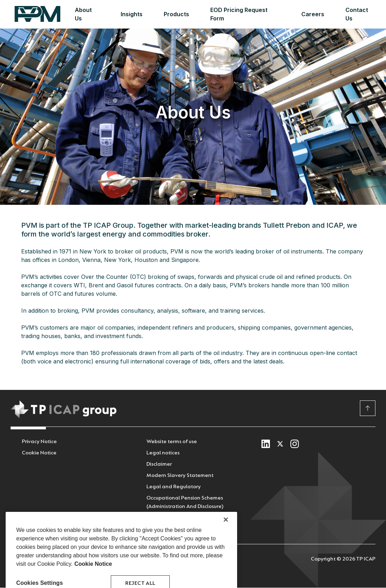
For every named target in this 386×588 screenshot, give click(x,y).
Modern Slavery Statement (180, 475)
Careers (313, 14)
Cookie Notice (39, 453)
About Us (83, 14)
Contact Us (357, 14)
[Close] (226, 534)
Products (176, 14)
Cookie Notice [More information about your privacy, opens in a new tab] (93, 578)
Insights (132, 14)
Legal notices (163, 453)
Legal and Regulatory (174, 487)
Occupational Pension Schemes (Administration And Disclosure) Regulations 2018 (185, 506)
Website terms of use (172, 442)
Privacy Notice (39, 442)
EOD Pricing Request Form (239, 14)
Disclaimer (159, 464)
